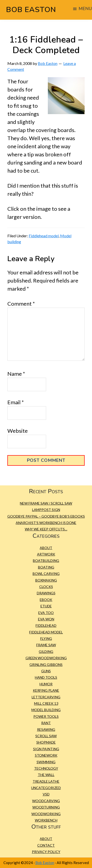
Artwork (46, 554)
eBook (46, 600)
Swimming (46, 762)
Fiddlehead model (44, 236)
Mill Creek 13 (46, 703)
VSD (46, 794)
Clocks (46, 587)
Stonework (46, 755)
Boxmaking (46, 580)
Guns (46, 671)
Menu (85, 9)
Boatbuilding (46, 561)
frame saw (46, 645)
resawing (46, 729)
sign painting (46, 749)
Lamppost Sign (46, 510)
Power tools (46, 716)
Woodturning (46, 807)
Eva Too (46, 613)
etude (46, 606)
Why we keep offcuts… (46, 529)
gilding (46, 651)
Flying (46, 638)
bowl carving (46, 574)
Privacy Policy (46, 852)
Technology (46, 768)
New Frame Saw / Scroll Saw (46, 503)
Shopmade (46, 742)
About (46, 548)
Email (16, 402)
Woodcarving (46, 801)
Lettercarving (46, 697)
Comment (21, 304)
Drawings (46, 593)
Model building (46, 710)
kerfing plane (46, 690)
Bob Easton (31, 10)
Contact (46, 845)
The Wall (46, 775)
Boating (46, 567)
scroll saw (46, 736)
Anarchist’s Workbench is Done (46, 523)
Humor (46, 684)
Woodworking (46, 814)
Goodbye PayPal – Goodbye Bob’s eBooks (46, 516)
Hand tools (46, 677)
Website (18, 431)
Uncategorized (46, 788)
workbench (46, 820)
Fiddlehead (46, 625)
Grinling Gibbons (46, 665)
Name (16, 374)
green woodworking (46, 658)
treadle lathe (46, 781)
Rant (46, 723)
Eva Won (46, 619)
